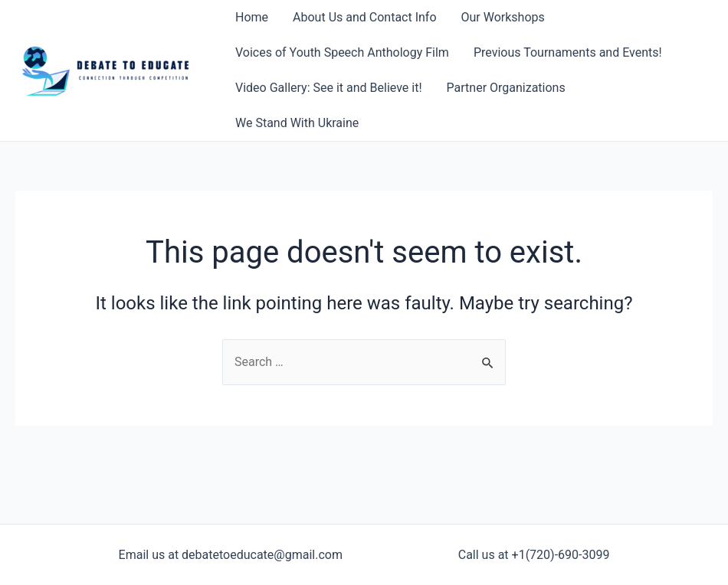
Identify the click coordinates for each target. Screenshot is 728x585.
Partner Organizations (506, 88)
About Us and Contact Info (364, 17)
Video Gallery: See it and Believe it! (329, 88)
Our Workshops (503, 17)
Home (252, 17)
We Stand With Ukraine (297, 123)
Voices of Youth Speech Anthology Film (342, 52)
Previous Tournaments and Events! (568, 52)
